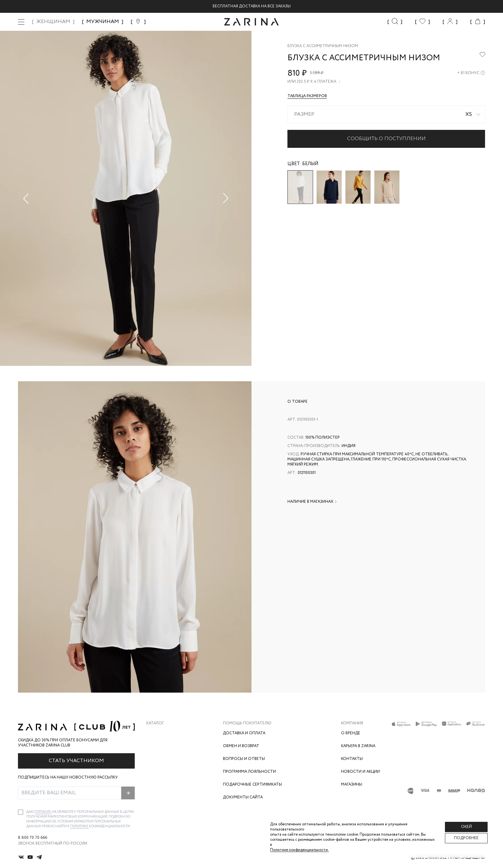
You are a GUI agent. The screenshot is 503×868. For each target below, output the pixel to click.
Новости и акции (360, 772)
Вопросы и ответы (244, 759)
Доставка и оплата (244, 733)
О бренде (351, 733)
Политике (80, 826)
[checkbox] (21, 812)
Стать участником (76, 761)
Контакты (352, 759)
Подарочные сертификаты (252, 784)
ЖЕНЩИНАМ (53, 22)
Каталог (155, 723)
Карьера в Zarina (358, 746)
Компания (352, 723)
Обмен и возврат (241, 746)
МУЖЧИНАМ (103, 22)
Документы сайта (243, 797)
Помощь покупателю (247, 723)
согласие (43, 812)
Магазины (352, 784)
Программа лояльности (249, 772)
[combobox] (386, 114)
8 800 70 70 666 (33, 838)
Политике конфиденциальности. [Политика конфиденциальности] (299, 850)
